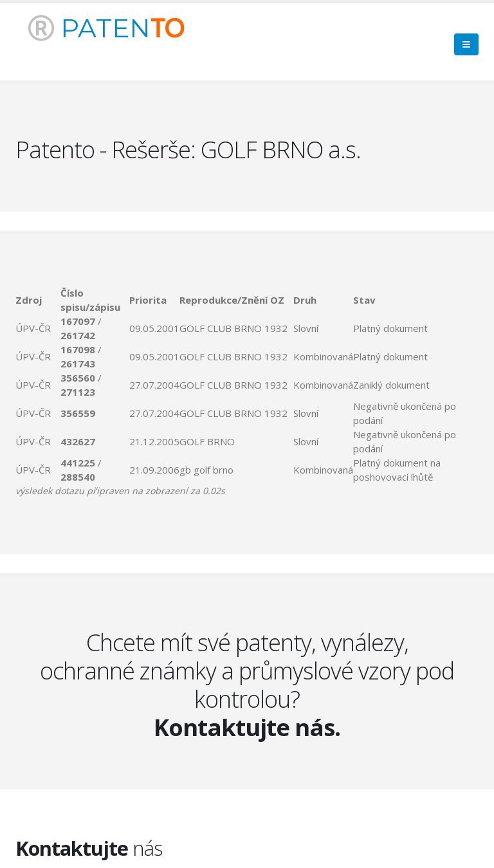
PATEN (106, 28)
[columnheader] (38, 300)
